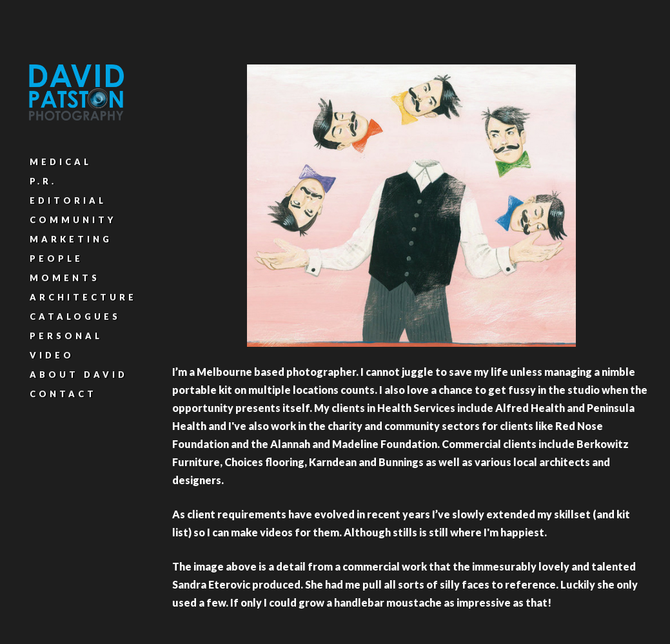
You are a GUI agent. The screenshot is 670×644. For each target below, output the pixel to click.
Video (52, 355)
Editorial (68, 200)
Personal (66, 336)
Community (73, 220)
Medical (61, 162)
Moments (65, 278)
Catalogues (75, 317)
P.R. (43, 181)
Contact (63, 394)
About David (79, 375)
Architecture (83, 297)
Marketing (71, 239)
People (56, 259)
